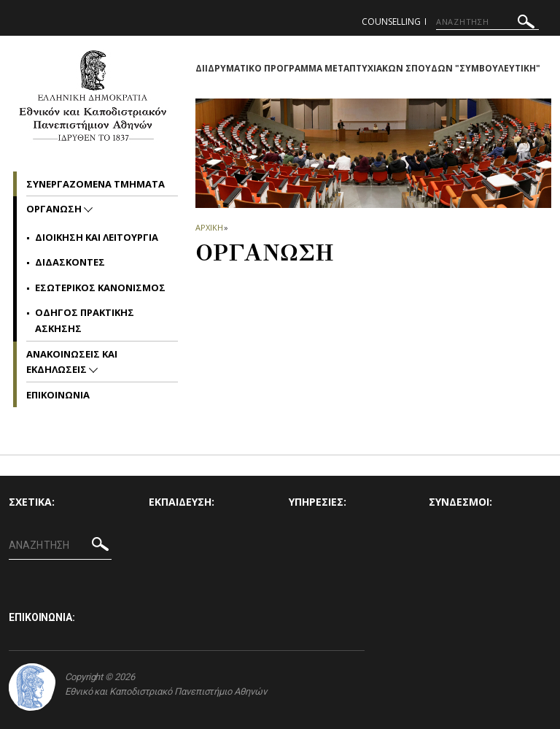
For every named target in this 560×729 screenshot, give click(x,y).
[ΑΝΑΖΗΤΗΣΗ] (487, 22)
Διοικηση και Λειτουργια (97, 237)
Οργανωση (55, 209)
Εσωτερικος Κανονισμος (100, 288)
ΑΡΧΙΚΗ (209, 227)
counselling (391, 22)
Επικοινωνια (58, 395)
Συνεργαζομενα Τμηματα (96, 184)
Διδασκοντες (70, 262)
